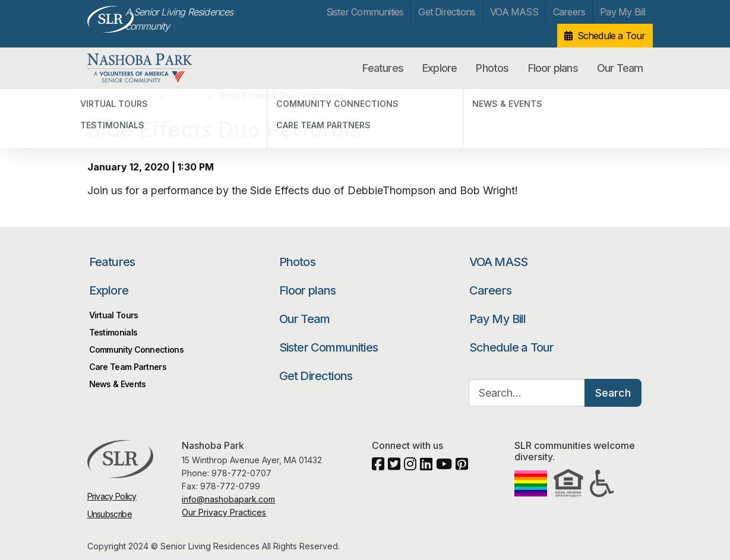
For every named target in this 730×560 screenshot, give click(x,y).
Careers (569, 12)
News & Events (118, 384)
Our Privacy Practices (224, 512)
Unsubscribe (110, 514)
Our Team (620, 68)
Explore (440, 68)
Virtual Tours (114, 315)
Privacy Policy (112, 496)
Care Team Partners (128, 367)
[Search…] (527, 393)
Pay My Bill (622, 12)
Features (383, 68)
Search (613, 393)
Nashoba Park (149, 68)
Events (186, 96)
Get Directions (447, 12)
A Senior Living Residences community (179, 19)
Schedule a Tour (612, 36)
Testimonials (113, 332)
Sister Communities (365, 12)
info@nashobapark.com (228, 499)
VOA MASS (514, 12)
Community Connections (136, 349)
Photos (492, 68)
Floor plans (553, 68)
